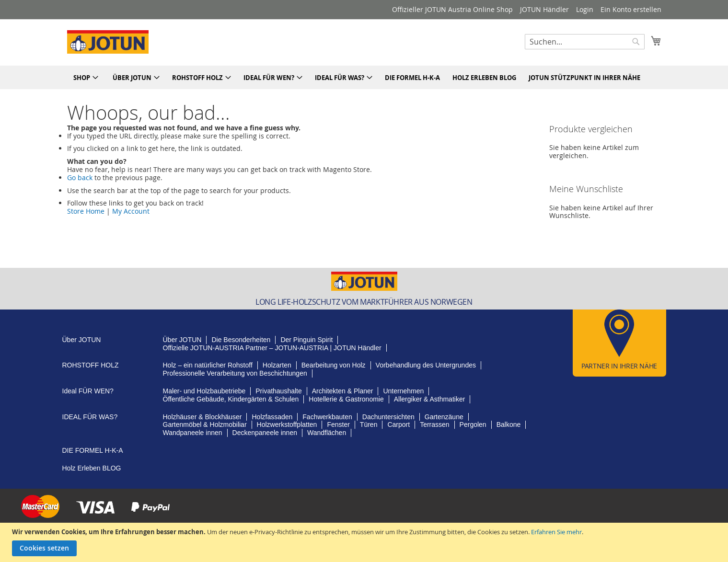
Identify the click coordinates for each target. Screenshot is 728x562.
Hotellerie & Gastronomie (346, 399)
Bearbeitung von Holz (334, 365)
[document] (365, 542)
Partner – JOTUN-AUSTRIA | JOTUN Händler (272, 348)
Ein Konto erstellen (631, 9)
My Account (131, 211)
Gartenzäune (444, 417)
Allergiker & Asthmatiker (430, 399)
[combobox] (585, 42)
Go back (80, 178)
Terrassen (434, 424)
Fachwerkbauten (327, 417)
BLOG (92, 468)
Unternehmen (403, 391)
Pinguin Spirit (306, 340)
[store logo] (108, 42)
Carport (399, 424)
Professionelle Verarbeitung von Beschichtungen (235, 373)
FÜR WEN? (88, 391)
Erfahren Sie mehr (556, 532)
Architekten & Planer (343, 391)
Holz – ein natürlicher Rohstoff (208, 365)
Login (585, 9)
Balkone (509, 424)
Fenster (338, 424)
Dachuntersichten (388, 417)
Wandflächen (327, 433)
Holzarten (277, 365)
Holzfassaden (272, 417)
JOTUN (82, 340)
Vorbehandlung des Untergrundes (426, 365)
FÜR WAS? (90, 417)
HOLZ (91, 365)
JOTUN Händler (544, 9)
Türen (369, 424)
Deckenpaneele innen (265, 433)
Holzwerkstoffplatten (287, 424)
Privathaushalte (279, 391)
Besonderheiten (241, 340)
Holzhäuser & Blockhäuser (202, 417)
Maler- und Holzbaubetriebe (204, 391)
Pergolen (473, 424)
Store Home (86, 211)
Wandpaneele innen (193, 433)
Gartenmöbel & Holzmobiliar (205, 424)
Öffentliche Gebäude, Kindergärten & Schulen (231, 399)
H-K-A (93, 450)
